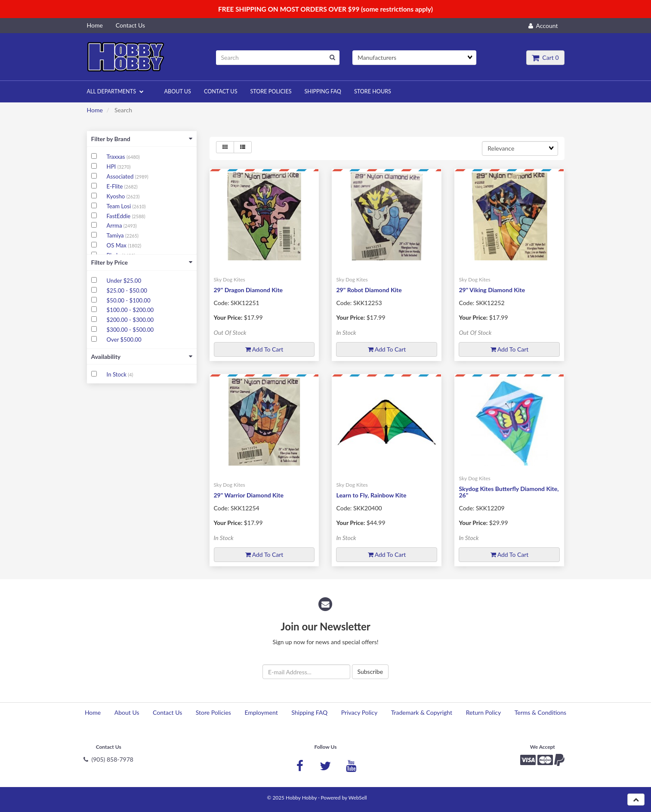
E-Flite (116, 186)
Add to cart (264, 349)
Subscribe (370, 672)
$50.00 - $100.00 (129, 300)
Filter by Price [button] (142, 262)
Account (543, 26)
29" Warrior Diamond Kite (249, 495)
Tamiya (116, 235)
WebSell (358, 798)
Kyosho (117, 196)
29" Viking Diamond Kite (492, 290)
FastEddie (119, 216)
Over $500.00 (124, 340)
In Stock (117, 374)
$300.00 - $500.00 (130, 330)
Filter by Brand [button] (142, 139)
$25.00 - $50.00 (127, 290)
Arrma (115, 225)
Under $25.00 (124, 281)
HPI (112, 167)
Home (95, 110)
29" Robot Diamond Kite (369, 290)
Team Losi (120, 206)
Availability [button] (142, 357)
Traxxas (117, 157)
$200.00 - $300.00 (130, 320)
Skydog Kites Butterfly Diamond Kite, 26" (509, 492)
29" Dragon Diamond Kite (248, 290)
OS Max (117, 245)
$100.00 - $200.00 (130, 310)
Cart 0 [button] (545, 57)
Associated (121, 176)
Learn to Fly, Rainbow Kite (371, 495)
